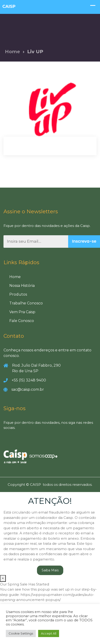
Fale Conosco (22, 321)
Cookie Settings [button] (21, 633)
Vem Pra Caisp (22, 312)
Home (12, 52)
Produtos (18, 294)
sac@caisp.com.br (28, 389)
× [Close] (3, 578)
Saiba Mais (50, 570)
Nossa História (22, 286)
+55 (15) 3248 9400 (29, 380)
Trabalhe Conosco (26, 303)
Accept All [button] (49, 633)
